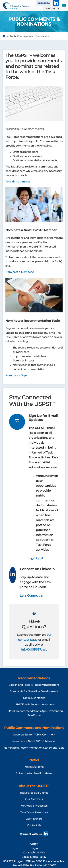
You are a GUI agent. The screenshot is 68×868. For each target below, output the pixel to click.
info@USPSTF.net (34, 650)
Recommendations (34, 678)
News (34, 760)
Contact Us (34, 825)
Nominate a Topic (17, 375)
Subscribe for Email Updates (34, 773)
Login (34, 848)
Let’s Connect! (30, 596)
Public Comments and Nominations (34, 728)
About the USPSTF (34, 786)
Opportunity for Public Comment (34, 735)
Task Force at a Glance (34, 793)
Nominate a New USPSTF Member (34, 741)
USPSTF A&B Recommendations (34, 704)
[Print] (63, 46)
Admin (34, 844)
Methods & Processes (34, 806)
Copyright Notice (34, 853)
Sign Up (34, 558)
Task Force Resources (34, 812)
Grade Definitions (34, 698)
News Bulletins (34, 767)
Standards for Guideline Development (34, 691)
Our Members (34, 799)
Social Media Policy (34, 857)
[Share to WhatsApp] (53, 46)
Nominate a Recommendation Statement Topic (34, 748)
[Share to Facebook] (42, 46)
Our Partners (34, 819)
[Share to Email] (58, 46)
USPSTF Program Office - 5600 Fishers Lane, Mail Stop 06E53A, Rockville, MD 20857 (34, 863)
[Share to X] (48, 46)
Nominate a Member (19, 272)
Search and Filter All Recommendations (34, 685)
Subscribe (44, 3)
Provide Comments (18, 182)
